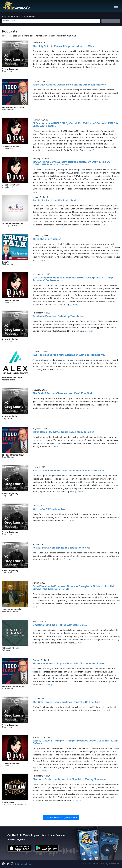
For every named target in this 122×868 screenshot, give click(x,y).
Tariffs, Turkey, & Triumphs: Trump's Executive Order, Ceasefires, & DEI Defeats (75, 742)
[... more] (95, 67)
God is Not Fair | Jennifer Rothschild (54, 201)
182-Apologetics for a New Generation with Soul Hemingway (69, 355)
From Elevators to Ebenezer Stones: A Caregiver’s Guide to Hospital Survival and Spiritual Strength (73, 588)
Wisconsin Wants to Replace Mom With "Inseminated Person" (69, 664)
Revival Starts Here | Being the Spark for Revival (61, 548)
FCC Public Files (23, 864)
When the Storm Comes (47, 239)
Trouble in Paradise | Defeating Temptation (58, 316)
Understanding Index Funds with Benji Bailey (60, 625)
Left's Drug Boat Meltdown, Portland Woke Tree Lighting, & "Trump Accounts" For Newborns (73, 279)
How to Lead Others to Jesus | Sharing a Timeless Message (68, 471)
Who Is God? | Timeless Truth (50, 509)
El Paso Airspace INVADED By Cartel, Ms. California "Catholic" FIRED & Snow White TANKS (75, 125)
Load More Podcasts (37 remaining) (61, 818)
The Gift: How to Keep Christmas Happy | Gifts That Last (66, 702)
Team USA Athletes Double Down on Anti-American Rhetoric (69, 85)
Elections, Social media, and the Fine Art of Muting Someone (69, 779)
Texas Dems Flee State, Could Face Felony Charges (63, 432)
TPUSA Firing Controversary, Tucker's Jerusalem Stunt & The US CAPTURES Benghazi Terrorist (71, 163)
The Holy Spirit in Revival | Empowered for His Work (63, 46)
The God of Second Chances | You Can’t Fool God (62, 393)
